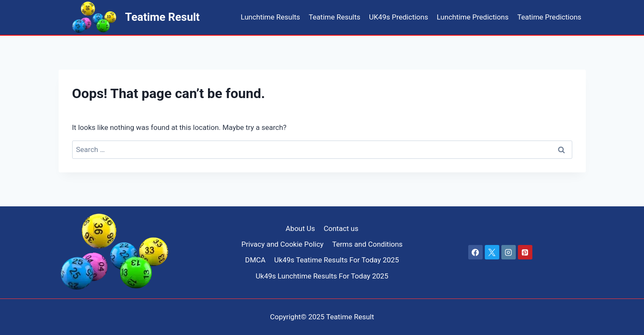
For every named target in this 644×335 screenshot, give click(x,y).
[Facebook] (475, 252)
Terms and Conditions (368, 244)
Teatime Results (335, 17)
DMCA (255, 260)
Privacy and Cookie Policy (283, 244)
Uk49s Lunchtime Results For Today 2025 (322, 276)
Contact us (341, 228)
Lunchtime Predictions (473, 17)
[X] (492, 252)
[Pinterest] (525, 252)
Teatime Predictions (549, 17)
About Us (300, 228)
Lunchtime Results (270, 17)
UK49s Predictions (398, 17)
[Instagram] (509, 252)
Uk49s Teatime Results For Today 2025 (337, 260)
